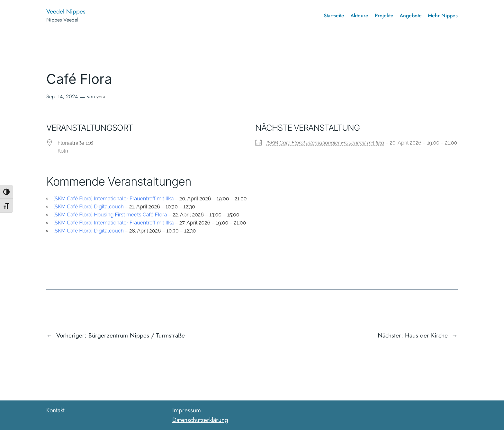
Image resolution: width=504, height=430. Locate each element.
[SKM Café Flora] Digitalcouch (89, 207)
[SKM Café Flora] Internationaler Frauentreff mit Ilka (325, 143)
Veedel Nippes (66, 11)
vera (101, 97)
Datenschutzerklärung (200, 420)
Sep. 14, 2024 (62, 97)
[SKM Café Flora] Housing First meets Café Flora (110, 215)
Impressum (187, 410)
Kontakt (55, 410)
